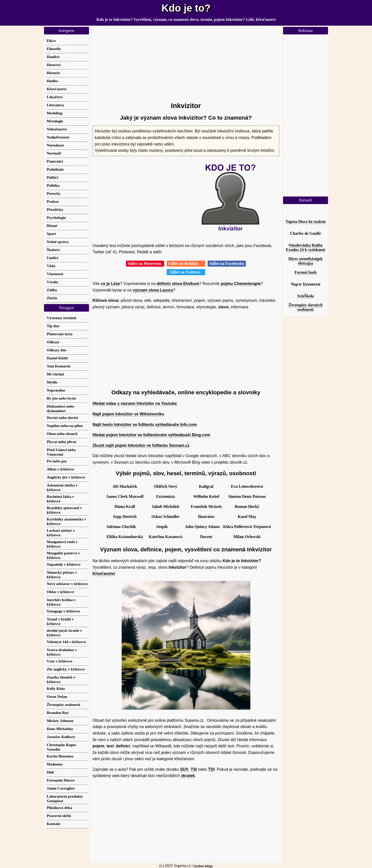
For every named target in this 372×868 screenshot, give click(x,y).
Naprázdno (56, 390)
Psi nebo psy (57, 461)
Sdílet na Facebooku (227, 263)
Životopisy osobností (63, 705)
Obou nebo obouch (62, 434)
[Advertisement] (186, 62)
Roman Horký (247, 507)
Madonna (55, 764)
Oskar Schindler (165, 517)
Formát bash (306, 272)
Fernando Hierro (61, 780)
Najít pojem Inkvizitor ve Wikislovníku (128, 414)
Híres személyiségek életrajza (305, 261)
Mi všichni (55, 374)
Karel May (247, 517)
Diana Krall (125, 507)
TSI (194, 769)
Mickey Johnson (60, 721)
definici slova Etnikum (178, 284)
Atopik (162, 527)
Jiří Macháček (125, 486)
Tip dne (53, 326)
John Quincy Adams (202, 527)
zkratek (188, 776)
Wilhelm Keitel (206, 496)
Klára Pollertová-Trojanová (247, 527)
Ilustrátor (206, 517)
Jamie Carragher (61, 788)
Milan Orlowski (247, 537)
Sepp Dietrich (125, 517)
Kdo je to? (186, 8)
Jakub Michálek (166, 507)
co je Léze (110, 284)
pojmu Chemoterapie (241, 284)
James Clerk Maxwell (125, 496)
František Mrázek (206, 507)
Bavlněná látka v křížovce (60, 499)
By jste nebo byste (61, 398)
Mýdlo (52, 382)
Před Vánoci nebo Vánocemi (61, 452)
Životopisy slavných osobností (306, 307)
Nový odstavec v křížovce (67, 584)
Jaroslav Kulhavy (61, 737)
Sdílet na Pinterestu (145, 263)
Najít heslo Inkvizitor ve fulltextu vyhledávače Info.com (145, 425)
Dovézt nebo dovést (62, 418)
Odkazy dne (57, 350)
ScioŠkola (306, 296)
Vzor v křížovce (60, 661)
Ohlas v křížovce (60, 592)
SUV (184, 769)
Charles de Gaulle (306, 233)
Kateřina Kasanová (166, 537)
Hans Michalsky (60, 729)
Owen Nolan (57, 696)
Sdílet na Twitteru (186, 272)
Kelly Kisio (56, 688)
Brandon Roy (58, 713)
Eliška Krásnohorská (125, 537)
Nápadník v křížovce (64, 564)
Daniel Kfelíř (57, 358)
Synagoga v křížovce (63, 611)
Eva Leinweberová (247, 486)
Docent (206, 537)
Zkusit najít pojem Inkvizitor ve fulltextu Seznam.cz (141, 445)
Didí (50, 772)
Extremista (166, 496)
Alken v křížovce (60, 469)
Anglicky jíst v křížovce (66, 477)
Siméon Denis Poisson (247, 496)
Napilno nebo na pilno (65, 426)
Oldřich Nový (166, 486)
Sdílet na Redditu (186, 263)
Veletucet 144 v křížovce (66, 642)
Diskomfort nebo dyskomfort (60, 408)
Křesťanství (104, 574)
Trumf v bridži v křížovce (60, 621)
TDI (211, 769)
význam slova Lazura (153, 290)
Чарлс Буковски (306, 284)
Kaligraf (206, 486)
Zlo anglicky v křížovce (66, 669)
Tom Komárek (59, 366)
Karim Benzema (60, 756)
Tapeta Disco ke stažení (306, 222)
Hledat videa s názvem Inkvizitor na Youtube (135, 403)
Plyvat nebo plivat (61, 442)
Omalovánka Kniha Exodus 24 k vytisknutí (305, 247)
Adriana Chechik (121, 527)
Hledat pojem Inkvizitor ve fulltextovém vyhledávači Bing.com (151, 435)
